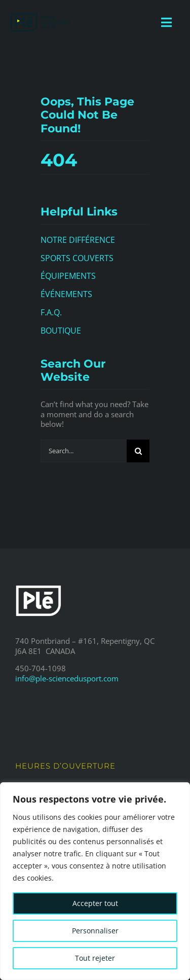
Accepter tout (95, 903)
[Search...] (84, 451)
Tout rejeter (95, 958)
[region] (95, 881)
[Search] (138, 451)
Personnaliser (95, 931)
